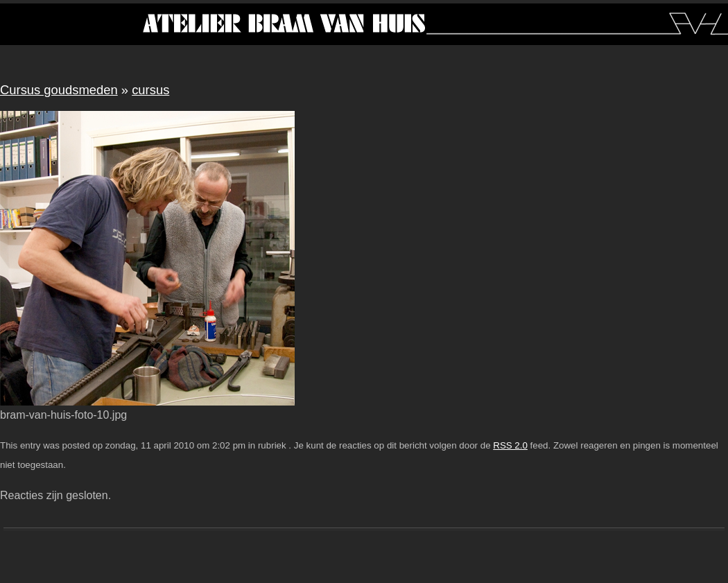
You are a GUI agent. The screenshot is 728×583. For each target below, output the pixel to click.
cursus (150, 90)
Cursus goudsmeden (59, 90)
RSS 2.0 (510, 445)
